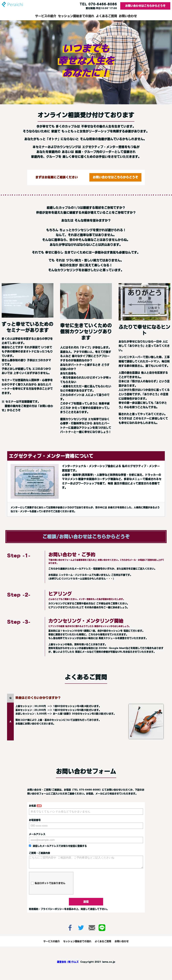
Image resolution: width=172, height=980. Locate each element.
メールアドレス (37, 834)
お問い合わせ (128, 16)
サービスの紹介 (46, 16)
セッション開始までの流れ (76, 16)
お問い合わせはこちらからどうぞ (145, 6)
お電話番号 (35, 820)
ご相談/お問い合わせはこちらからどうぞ (86, 537)
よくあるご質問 (106, 16)
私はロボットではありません (48, 886)
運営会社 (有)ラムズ (68, 965)
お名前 (32, 806)
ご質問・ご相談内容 (39, 853)
